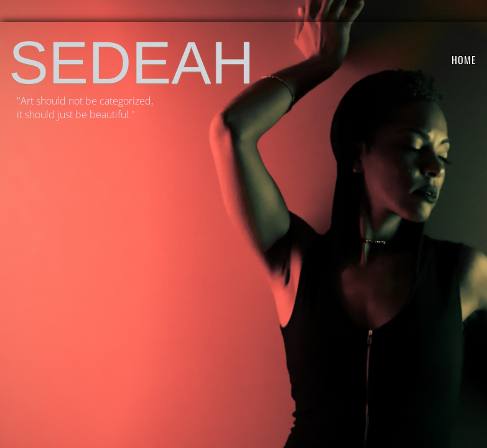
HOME (464, 60)
